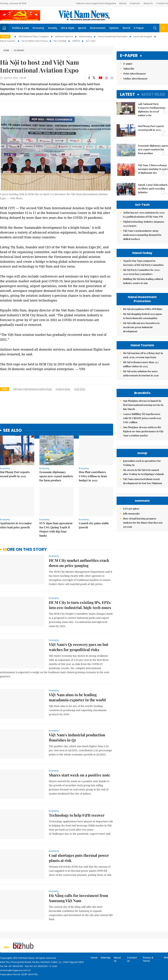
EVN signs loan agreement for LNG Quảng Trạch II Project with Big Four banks (56, 529)
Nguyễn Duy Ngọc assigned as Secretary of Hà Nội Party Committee (143, 263)
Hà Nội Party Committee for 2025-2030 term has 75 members (142, 272)
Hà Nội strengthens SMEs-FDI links (143, 309)
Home (6, 50)
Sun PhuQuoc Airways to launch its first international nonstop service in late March (143, 405)
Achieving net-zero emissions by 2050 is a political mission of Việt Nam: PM (144, 215)
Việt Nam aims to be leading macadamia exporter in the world (77, 697)
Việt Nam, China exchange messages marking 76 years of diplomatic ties (153, 169)
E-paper (129, 56)
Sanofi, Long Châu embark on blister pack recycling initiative (153, 189)
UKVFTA (76, 41)
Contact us (132, 959)
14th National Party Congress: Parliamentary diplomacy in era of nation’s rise (152, 110)
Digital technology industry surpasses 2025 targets (144, 224)
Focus (5, 36)
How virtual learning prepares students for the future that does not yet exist (143, 523)
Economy (38, 28)
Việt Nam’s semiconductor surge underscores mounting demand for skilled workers (142, 235)
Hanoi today (86, 36)
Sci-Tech (91, 41)
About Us (148, 3)
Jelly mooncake (131, 514)
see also (12, 430)
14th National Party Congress (34, 36)
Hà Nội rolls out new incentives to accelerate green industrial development (141, 327)
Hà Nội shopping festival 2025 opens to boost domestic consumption (143, 316)
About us (117, 959)
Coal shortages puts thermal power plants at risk (79, 858)
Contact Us (162, 3)
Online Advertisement (135, 79)
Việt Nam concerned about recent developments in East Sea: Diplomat (143, 481)
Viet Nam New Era (64, 36)
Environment (98, 28)
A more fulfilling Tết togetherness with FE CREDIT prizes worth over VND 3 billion (142, 418)
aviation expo (63, 389)
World (126, 28)
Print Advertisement (135, 74)
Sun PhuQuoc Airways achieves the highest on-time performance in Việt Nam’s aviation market (143, 431)
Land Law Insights (143, 36)
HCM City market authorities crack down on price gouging (79, 563)
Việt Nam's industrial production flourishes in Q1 (77, 737)
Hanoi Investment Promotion (113, 36)
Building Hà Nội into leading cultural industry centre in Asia (143, 281)
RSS (166, 958)
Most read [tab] (153, 94)
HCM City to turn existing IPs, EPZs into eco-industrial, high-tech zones (80, 605)
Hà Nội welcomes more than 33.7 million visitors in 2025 (141, 364)
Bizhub (123, 3)
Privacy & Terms (148, 959)
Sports (82, 28)
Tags (5, 389)
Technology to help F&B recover (77, 815)
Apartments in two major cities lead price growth (16, 525)
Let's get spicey (131, 509)
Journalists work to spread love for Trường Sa (142, 463)
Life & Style (68, 28)
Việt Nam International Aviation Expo (32, 389)
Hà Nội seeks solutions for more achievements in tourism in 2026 (141, 373)
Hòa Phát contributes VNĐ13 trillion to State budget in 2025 (93, 476)
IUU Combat (60, 41)
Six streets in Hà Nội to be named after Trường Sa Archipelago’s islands (143, 472)
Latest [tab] (127, 94)
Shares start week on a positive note (79, 775)
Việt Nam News (84, 15)
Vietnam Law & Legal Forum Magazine (96, 3)
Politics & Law (21, 28)
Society (53, 28)
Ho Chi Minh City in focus (35, 41)
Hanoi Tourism (8, 41)
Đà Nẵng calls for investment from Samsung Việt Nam (79, 898)
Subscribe (129, 69)
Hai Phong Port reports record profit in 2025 (15, 474)
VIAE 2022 (80, 389)
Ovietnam (135, 3)
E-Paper (139, 28)
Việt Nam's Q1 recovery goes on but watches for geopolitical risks (79, 647)
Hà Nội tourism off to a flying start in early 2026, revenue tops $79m (143, 355)
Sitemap (106, 958)
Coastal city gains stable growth (94, 525)
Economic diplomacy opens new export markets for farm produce (56, 476)
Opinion (114, 28)
